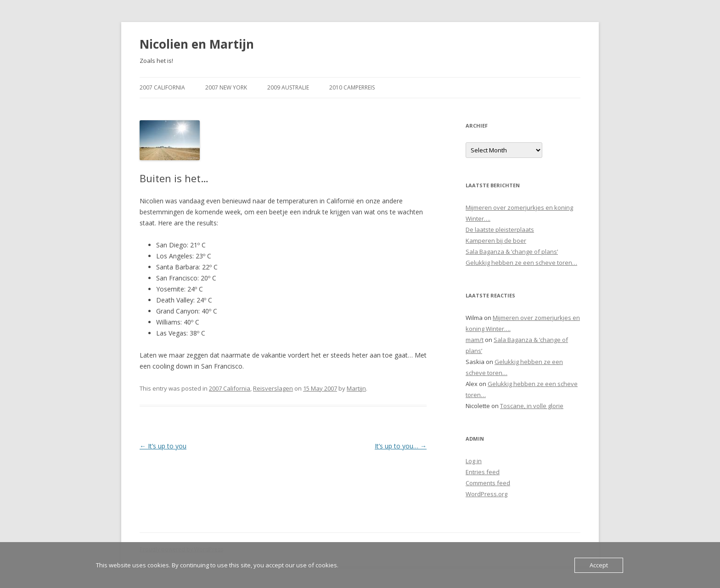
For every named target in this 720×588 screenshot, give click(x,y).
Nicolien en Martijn (197, 44)
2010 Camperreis (352, 87)
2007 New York (226, 87)
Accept (599, 565)
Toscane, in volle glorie (532, 406)
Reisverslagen (273, 388)
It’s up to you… (401, 446)
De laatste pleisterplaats (500, 230)
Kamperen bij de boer (496, 241)
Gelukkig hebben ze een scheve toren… (521, 263)
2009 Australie (288, 87)
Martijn (356, 388)
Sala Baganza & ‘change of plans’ (512, 252)
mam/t (475, 340)
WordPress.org (487, 494)
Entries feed (483, 472)
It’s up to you (163, 446)
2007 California (162, 87)
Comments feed (488, 483)
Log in (474, 461)
